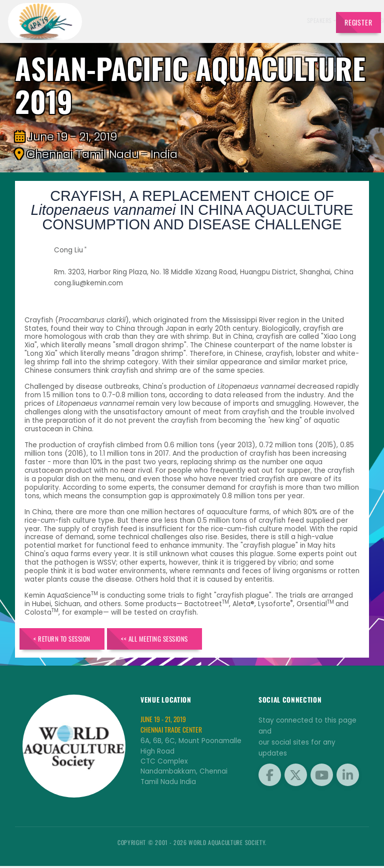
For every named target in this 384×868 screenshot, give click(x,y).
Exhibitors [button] (147, 20)
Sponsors (215, 20)
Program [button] (281, 20)
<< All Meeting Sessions (176, 640)
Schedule (185, 20)
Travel (311, 20)
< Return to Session (69, 640)
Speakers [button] (111, 20)
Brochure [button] (247, 20)
